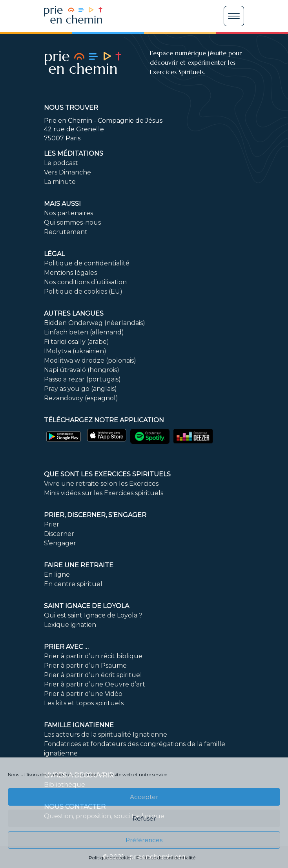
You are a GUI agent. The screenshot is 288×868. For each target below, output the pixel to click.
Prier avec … (66, 647)
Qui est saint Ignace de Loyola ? (93, 615)
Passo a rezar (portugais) (82, 379)
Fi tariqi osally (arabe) (77, 342)
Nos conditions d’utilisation (85, 282)
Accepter (144, 797)
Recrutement (66, 232)
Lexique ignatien (70, 625)
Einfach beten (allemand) (84, 332)
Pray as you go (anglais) (80, 389)
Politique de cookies (110, 858)
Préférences (144, 840)
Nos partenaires (68, 213)
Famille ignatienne (79, 725)
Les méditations (74, 153)
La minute (60, 182)
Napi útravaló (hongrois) (82, 370)
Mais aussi (62, 204)
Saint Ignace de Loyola (87, 606)
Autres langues (74, 313)
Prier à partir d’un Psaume (85, 666)
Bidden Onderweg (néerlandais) (95, 323)
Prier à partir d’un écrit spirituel (93, 675)
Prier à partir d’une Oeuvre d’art (95, 684)
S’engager (60, 543)
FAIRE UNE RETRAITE (79, 565)
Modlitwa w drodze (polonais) (90, 360)
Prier (52, 524)
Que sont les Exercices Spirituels (107, 474)
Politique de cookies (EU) (83, 291)
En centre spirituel (73, 584)
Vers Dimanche (67, 172)
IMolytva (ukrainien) (75, 351)
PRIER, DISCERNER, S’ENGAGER (95, 515)
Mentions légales (70, 273)
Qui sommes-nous (72, 222)
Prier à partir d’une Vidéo (83, 694)
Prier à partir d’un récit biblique (93, 656)
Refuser (144, 818)
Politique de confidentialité (166, 858)
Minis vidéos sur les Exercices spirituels (104, 493)
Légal (54, 254)
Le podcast (61, 163)
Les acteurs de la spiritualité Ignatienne (106, 735)
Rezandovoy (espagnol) (81, 398)
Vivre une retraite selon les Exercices (101, 484)
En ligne (57, 575)
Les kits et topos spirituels (84, 703)
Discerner (59, 534)
